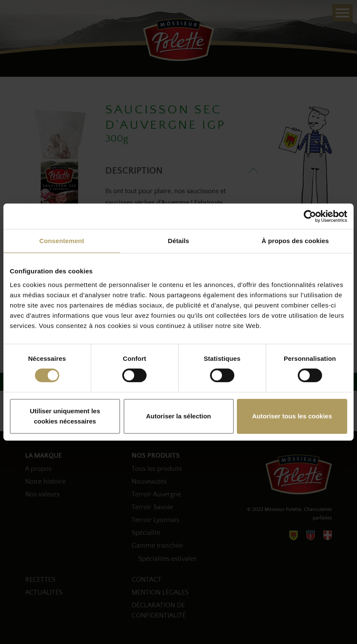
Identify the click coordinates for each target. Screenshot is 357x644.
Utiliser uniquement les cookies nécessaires (65, 416)
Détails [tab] (178, 241)
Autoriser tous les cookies (292, 416)
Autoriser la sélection (179, 416)
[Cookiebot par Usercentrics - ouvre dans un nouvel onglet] (310, 216)
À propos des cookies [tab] (295, 241)
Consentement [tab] (62, 241)
